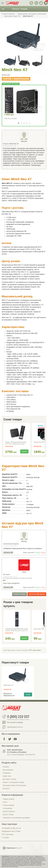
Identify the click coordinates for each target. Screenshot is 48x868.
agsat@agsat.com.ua (15, 727)
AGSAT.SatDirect (9, 811)
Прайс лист (7, 776)
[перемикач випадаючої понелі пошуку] (31, 3)
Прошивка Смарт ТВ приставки (14, 785)
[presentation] (44, 439)
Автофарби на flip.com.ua (11, 828)
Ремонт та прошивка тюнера (13, 782)
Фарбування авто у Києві (11, 831)
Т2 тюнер (5, 837)
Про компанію (8, 770)
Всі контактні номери (15, 722)
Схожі (28, 695)
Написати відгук (20, 594)
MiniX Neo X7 (8, 685)
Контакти (6, 789)
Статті (5, 802)
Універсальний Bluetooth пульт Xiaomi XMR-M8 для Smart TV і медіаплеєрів (17, 630)
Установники (7, 808)
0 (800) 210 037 (18, 717)
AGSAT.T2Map (8, 815)
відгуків (6, 75)
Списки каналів (8, 805)
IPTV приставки (35, 650)
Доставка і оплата (9, 779)
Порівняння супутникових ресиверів (16, 818)
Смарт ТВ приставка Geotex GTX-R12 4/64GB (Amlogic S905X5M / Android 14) (16, 443)
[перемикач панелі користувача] (41, 3)
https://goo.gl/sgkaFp (11, 583)
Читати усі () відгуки (37, 594)
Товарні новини (8, 799)
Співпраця (7, 773)
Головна (6, 767)
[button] (18, 123)
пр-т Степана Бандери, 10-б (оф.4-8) (21, 755)
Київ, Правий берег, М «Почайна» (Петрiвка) (17, 751)
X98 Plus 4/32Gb (11, 119)
